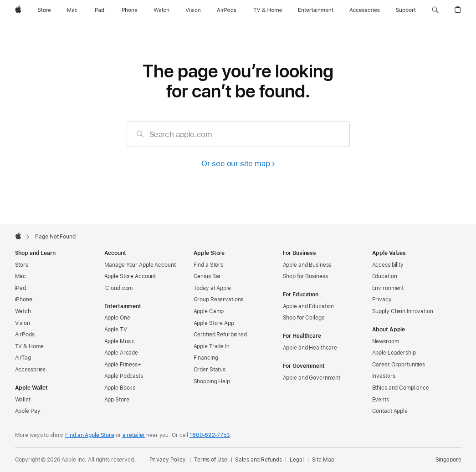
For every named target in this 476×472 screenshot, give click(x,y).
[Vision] (193, 10)
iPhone (24, 299)
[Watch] (161, 10)
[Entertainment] (316, 10)
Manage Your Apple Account (140, 265)
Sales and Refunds (258, 460)
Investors (384, 376)
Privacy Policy (168, 460)
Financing (206, 358)
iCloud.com (119, 288)
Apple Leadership (394, 353)
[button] (435, 10)
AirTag (23, 358)
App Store (117, 400)
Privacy (382, 299)
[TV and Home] (268, 10)
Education (385, 276)
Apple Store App (214, 323)
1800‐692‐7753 (210, 435)
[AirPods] (227, 10)
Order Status (210, 370)
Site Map (323, 460)
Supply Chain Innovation (403, 311)
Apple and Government (312, 378)
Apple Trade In (212, 346)
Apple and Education (309, 306)
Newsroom (386, 341)
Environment (388, 288)
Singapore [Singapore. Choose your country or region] (448, 460)
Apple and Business (307, 265)
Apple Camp (209, 311)
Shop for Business (305, 276)
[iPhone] (129, 10)
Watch (23, 311)
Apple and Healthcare (310, 348)
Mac (21, 276)
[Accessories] (365, 10)
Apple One (117, 318)
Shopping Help (212, 381)
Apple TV (116, 330)
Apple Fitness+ (123, 365)
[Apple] (18, 10)
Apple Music (120, 341)
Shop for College (304, 318)
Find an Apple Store (90, 435)
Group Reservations (219, 299)
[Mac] (72, 10)
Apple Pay (28, 411)
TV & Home (29, 346)
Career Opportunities (399, 365)
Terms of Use (211, 460)
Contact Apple (390, 411)
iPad (21, 288)
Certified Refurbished (220, 335)
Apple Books (120, 388)
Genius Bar (207, 276)
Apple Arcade (121, 353)
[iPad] (99, 10)
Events (381, 400)
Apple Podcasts (124, 376)
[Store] (44, 10)
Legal (297, 460)
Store (22, 265)
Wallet (23, 400)
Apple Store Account (130, 276)
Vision (23, 323)
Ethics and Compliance (401, 388)
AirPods (25, 335)
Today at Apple (212, 288)
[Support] (406, 10)
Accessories (31, 370)
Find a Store (209, 265)
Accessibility (388, 265)
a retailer (134, 435)
